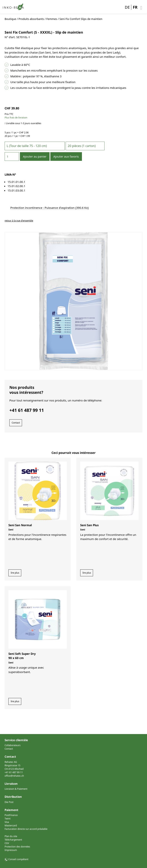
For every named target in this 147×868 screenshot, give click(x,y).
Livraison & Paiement (16, 789)
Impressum (11, 850)
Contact (16, 423)
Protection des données (17, 847)
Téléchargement (13, 840)
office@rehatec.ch (14, 776)
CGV (7, 843)
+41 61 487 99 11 (14, 772)
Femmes (52, 19)
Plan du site (11, 836)
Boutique (10, 19)
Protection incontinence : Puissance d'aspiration (49, 208)
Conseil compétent (18, 859)
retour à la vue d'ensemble (19, 221)
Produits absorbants (31, 19)
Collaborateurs (13, 745)
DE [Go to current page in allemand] (127, 7)
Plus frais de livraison (16, 118)
